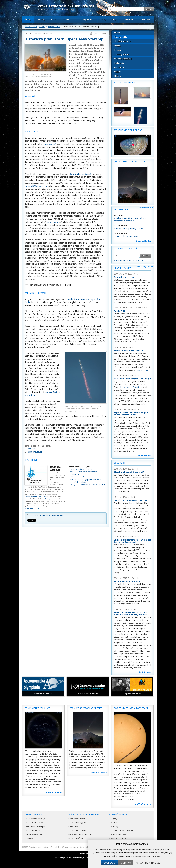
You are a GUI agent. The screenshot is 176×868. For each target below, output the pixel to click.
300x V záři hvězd (77, 477)
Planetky (114, 826)
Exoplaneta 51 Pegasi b (130, 387)
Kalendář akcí (122, 209)
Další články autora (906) (79, 467)
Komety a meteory (118, 838)
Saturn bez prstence (124, 277)
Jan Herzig (132, 497)
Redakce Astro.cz (45, 33)
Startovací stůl (50, 144)
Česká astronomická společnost (42, 847)
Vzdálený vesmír (122, 54)
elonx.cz (31, 449)
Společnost (128, 19)
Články (28, 19)
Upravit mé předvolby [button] (148, 863)
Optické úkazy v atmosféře (122, 830)
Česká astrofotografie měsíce (130, 162)
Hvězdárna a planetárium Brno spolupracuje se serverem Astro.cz (86, 847)
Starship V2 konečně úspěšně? (129, 472)
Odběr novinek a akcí (125, 249)
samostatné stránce (32, 508)
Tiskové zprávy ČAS (34, 822)
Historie (118, 76)
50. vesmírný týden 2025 (37, 708)
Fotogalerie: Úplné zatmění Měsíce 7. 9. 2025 (88, 485)
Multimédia (119, 63)
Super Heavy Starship (54, 515)
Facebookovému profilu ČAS (35, 496)
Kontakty (146, 19)
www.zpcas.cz (142, 370)
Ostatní (118, 72)
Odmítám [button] (126, 863)
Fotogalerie (87, 19)
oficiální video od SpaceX (80, 174)
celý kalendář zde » (142, 241)
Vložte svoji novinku (145, 266)
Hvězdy (118, 46)
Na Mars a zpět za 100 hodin (81, 469)
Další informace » (54, 792)
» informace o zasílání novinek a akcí (129, 260)
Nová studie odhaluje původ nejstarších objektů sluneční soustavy (86, 481)
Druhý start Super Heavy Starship (131, 500)
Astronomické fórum (77, 838)
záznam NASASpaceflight (36, 186)
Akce (53, 19)
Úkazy (117, 33)
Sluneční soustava (122, 41)
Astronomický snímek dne (128, 130)
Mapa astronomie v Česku (80, 834)
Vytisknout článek (100, 34)
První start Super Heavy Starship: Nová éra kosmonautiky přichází (131, 613)
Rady (114, 19)
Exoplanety (119, 50)
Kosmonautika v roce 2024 (127, 581)
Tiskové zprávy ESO (35, 830)
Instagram (49, 499)
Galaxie (114, 822)
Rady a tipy (73, 826)
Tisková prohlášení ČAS (36, 819)
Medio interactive (74, 858)
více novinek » (145, 455)
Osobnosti (119, 67)
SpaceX (42, 515)
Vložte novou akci (146, 208)
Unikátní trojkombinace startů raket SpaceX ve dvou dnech (132, 541)
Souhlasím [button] (110, 863)
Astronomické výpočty (78, 822)
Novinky (41, 19)
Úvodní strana (31, 27)
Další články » (145, 672)
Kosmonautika (54, 27)
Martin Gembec (134, 375)
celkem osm (52, 222)
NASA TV (30, 838)
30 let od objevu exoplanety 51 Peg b (132, 379)
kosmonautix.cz (35, 452)
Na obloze (67, 19)
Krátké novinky (122, 268)
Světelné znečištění (123, 59)
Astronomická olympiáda (37, 826)
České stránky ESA (34, 834)
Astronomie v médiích (78, 830)
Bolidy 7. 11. (120, 311)
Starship (35, 515)
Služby (103, 19)
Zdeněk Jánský (133, 469)
